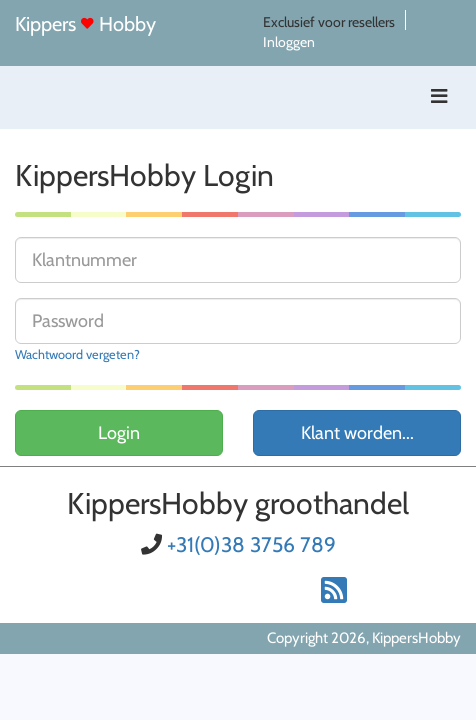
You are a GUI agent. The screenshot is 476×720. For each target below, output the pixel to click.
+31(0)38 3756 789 (251, 544)
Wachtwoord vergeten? (77, 354)
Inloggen (289, 42)
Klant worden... (357, 433)
